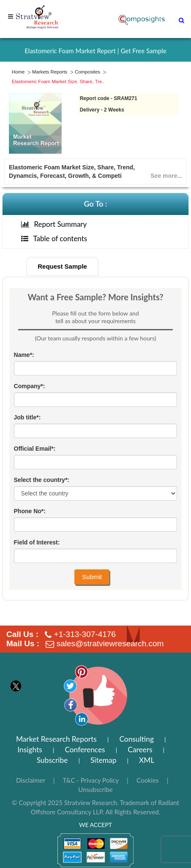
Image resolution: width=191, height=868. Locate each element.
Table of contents (54, 238)
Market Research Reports (56, 739)
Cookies (148, 780)
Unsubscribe (95, 789)
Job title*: (27, 417)
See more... (166, 176)
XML (147, 760)
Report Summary (54, 224)
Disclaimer (31, 780)
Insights (30, 750)
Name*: (24, 355)
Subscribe (52, 760)
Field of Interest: (37, 542)
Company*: (30, 386)
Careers (140, 750)
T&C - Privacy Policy (91, 780)
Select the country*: (42, 480)
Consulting (136, 739)
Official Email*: (35, 449)
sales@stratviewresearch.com (110, 644)
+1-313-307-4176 (85, 634)
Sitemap (103, 760)
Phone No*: (30, 511)
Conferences (85, 750)
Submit (92, 577)
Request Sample (62, 266)
